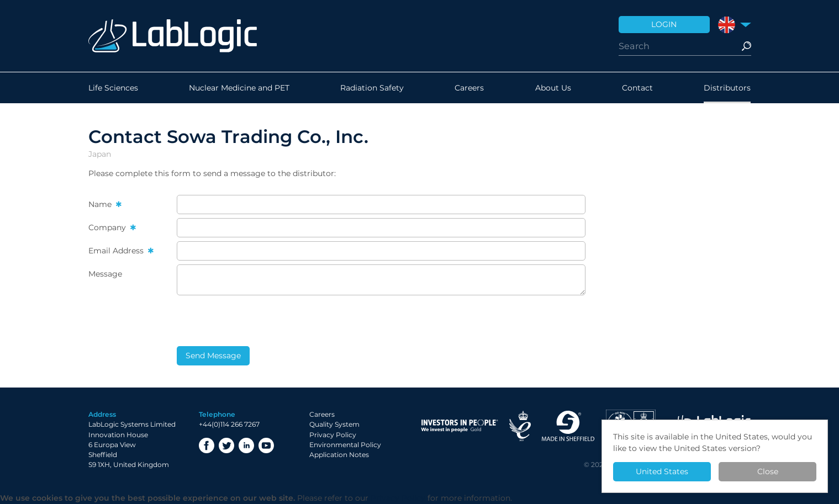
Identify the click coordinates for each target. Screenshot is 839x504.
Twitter (226, 445)
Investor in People (460, 426)
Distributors (727, 88)
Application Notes (339, 455)
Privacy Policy (333, 435)
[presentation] (261, 321)
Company (108, 227)
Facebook (207, 445)
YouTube (266, 445)
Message (105, 274)
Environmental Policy (345, 445)
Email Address (117, 251)
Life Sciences (113, 88)
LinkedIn (246, 445)
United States (662, 471)
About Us (553, 88)
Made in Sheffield (568, 426)
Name (101, 204)
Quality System (334, 424)
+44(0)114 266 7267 (229, 424)
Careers (469, 88)
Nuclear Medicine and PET (239, 88)
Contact (637, 88)
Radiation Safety (372, 88)
